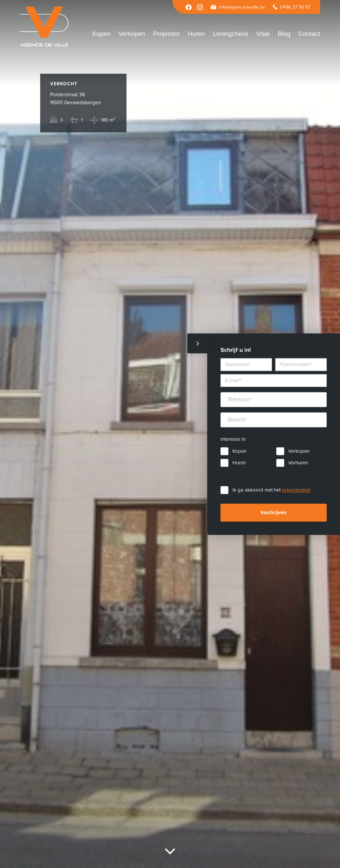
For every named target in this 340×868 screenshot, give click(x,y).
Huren (239, 463)
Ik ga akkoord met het (271, 490)
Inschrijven (274, 513)
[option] (170, 434)
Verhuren (298, 463)
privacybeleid (296, 490)
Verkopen (299, 451)
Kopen (239, 451)
